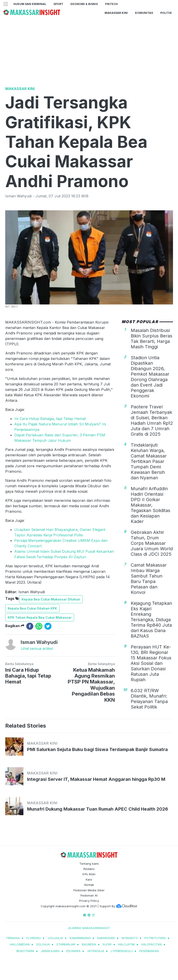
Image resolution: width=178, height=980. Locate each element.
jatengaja (96, 951)
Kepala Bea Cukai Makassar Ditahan (51, 599)
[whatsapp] (39, 626)
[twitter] (48, 626)
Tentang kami (89, 864)
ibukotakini (25, 951)
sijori (107, 944)
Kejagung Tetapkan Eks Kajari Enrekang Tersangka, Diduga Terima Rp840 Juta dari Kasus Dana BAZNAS (151, 620)
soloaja (43, 944)
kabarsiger (106, 938)
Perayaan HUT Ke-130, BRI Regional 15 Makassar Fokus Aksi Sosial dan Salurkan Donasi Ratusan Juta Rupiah (151, 663)
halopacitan (151, 944)
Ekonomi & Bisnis (84, 4)
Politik (166, 13)
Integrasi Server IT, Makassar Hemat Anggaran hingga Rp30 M (96, 779)
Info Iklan (89, 874)
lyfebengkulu (122, 951)
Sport (58, 4)
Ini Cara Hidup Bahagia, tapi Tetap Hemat (50, 419)
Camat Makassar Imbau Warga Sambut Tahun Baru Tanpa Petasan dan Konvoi (149, 579)
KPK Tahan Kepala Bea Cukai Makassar (40, 617)
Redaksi (89, 869)
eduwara (73, 951)
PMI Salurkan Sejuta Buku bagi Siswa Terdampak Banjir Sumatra (97, 749)
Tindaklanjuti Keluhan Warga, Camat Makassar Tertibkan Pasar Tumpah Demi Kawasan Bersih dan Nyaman (149, 461)
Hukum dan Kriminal (30, 4)
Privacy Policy (89, 901)
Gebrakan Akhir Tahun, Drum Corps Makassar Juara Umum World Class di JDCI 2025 (152, 543)
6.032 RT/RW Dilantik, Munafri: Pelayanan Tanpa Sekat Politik (149, 699)
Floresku (34, 938)
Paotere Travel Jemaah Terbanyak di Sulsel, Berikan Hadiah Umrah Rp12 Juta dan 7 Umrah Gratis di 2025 (152, 420)
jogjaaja (55, 938)
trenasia (13, 938)
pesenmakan (149, 951)
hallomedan (20, 944)
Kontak (89, 885)
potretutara (155, 938)
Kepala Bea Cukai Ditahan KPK (32, 608)
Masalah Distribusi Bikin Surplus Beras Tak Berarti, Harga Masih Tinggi (152, 339)
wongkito (130, 938)
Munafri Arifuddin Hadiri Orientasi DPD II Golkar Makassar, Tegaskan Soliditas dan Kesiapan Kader (150, 505)
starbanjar (66, 944)
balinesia (89, 944)
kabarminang (80, 938)
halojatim (126, 944)
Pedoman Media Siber (89, 890)
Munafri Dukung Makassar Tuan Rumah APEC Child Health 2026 (98, 809)
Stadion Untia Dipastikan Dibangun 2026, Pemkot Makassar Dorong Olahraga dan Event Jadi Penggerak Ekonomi (150, 377)
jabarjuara (50, 951)
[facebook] (30, 626)
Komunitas (144, 13)
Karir (89, 879)
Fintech (111, 4)
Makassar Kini (116, 13)
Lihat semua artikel (37, 648)
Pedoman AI (89, 895)
